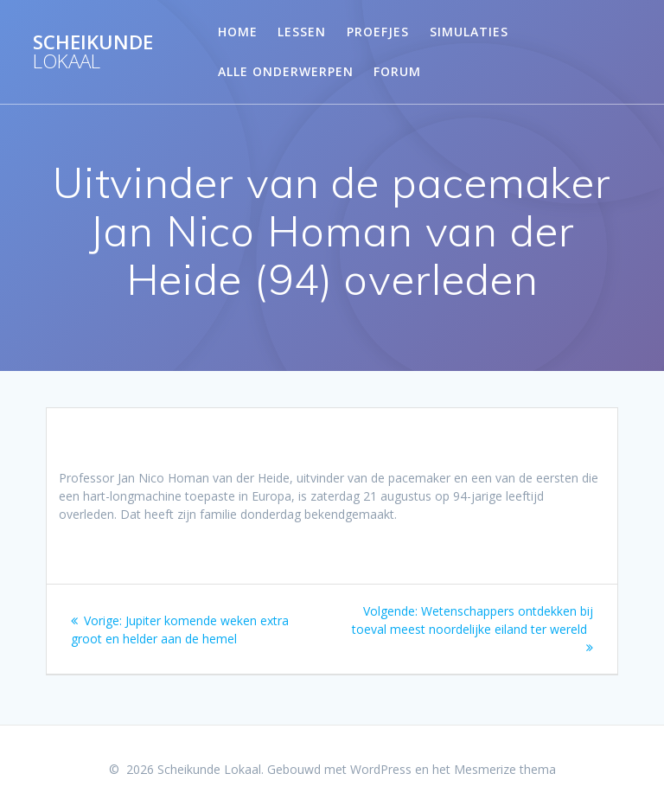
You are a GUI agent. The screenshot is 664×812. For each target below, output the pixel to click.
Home (238, 32)
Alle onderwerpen (286, 71)
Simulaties (469, 32)
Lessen (302, 32)
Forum (397, 71)
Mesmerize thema (505, 769)
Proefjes (378, 32)
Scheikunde (93, 52)
